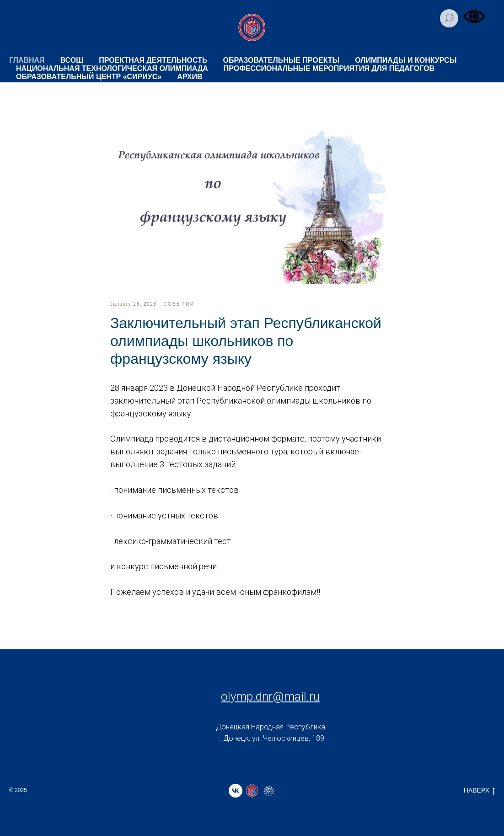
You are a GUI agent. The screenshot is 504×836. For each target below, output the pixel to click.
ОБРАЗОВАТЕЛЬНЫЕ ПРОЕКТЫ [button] (281, 60)
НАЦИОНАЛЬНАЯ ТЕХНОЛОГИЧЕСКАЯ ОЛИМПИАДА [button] (112, 68)
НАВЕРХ (479, 791)
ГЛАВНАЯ (27, 60)
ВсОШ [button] (72, 60)
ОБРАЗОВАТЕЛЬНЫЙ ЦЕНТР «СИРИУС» (89, 77)
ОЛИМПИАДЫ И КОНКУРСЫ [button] (406, 60)
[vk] (236, 791)
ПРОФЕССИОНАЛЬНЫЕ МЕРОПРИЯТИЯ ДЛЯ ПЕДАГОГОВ (329, 68)
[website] (252, 791)
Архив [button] (190, 77)
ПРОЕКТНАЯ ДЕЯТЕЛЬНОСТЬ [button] (153, 60)
